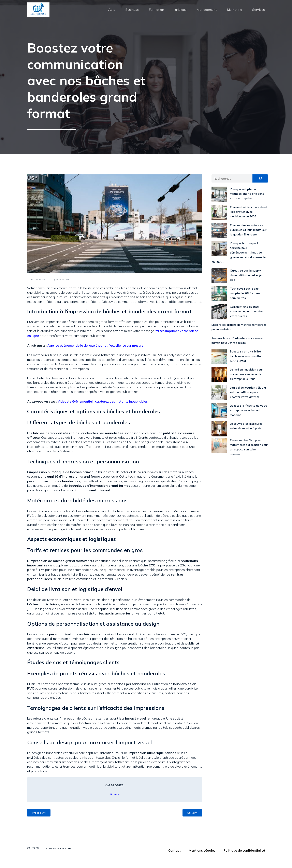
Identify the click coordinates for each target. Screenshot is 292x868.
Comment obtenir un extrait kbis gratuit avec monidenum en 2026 (249, 219)
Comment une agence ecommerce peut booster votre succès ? (246, 318)
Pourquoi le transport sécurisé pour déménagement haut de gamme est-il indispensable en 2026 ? (239, 260)
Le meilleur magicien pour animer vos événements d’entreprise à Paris (246, 381)
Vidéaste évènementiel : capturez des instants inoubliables (103, 408)
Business (132, 13)
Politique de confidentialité (244, 857)
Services (259, 13)
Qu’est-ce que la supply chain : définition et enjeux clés (247, 282)
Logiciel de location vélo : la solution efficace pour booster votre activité (248, 399)
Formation (156, 13)
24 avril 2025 (47, 286)
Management (207, 13)
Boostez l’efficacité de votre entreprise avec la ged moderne (249, 417)
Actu (112, 13)
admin (31, 286)
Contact (174, 857)
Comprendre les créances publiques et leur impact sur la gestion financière (248, 237)
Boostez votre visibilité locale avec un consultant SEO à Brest (247, 363)
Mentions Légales (202, 857)
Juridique (180, 13)
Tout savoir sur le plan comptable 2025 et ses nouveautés (245, 300)
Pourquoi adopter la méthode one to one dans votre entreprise (247, 201)
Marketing (235, 13)
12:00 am (65, 286)
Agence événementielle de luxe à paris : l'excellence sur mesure (95, 352)
